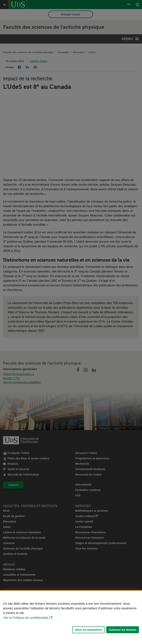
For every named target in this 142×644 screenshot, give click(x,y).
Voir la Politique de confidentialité (26, 618)
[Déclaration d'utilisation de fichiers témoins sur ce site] (71, 617)
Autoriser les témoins (123, 630)
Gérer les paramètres (88, 630)
